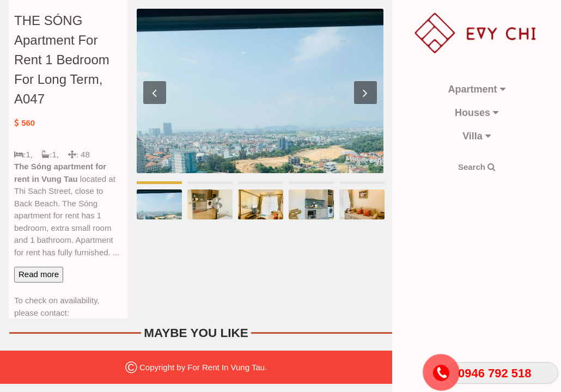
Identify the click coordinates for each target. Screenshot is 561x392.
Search (477, 167)
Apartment (476, 89)
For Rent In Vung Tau (226, 367)
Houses (477, 113)
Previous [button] (155, 93)
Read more (39, 274)
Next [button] (365, 93)
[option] (260, 91)
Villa (477, 136)
